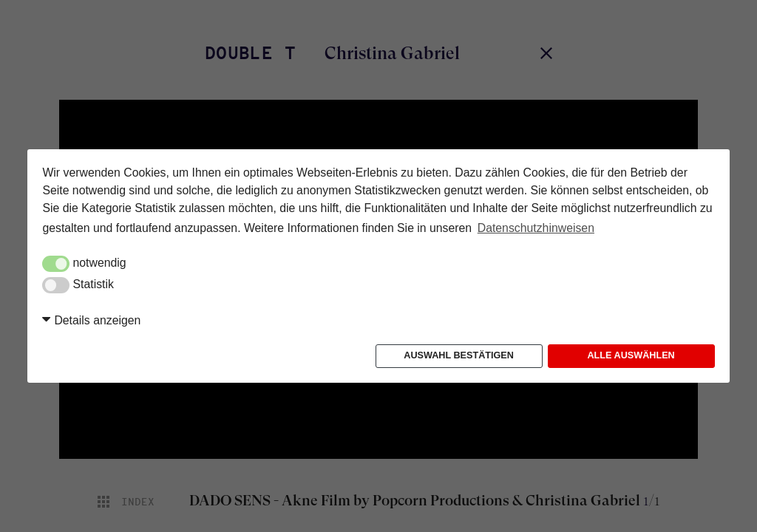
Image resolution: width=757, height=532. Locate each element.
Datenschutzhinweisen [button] (536, 228)
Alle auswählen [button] (631, 355)
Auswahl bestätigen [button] (459, 355)
